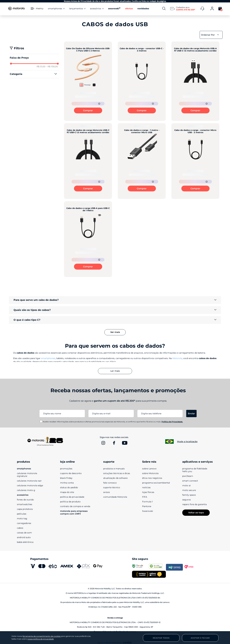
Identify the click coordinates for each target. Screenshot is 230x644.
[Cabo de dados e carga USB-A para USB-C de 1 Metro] (88, 239)
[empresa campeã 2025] (149, 575)
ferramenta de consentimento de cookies (42, 636)
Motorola (177, 358)
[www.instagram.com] (103, 443)
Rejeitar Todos (161, 638)
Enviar (191, 414)
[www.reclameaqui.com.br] (157, 567)
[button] (34, 74)
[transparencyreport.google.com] (140, 567)
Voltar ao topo (196, 513)
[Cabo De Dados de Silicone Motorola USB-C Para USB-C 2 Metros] (88, 81)
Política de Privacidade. (172, 422)
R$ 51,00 (41, 66)
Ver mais (115, 332)
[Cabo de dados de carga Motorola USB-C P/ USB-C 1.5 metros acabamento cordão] (88, 161)
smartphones (48, 358)
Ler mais (115, 371)
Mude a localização (187, 442)
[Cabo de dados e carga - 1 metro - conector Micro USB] (142, 161)
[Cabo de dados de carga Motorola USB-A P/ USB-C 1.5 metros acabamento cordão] (195, 81)
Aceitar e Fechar (200, 638)
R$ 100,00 (52, 66)
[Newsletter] (183, 9)
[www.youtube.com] (125, 443)
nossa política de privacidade (40, 639)
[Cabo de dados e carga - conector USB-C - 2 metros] (142, 81)
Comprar (88, 110)
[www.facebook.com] (114, 443)
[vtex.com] (191, 567)
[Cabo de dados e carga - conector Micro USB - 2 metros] (195, 161)
